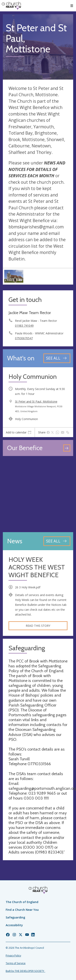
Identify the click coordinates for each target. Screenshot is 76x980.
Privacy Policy (13, 956)
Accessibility (14, 925)
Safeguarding (15, 917)
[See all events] (57, 358)
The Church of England (22, 902)
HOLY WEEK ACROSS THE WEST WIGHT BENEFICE (37, 567)
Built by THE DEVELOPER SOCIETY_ (25, 971)
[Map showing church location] (38, 494)
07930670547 (24, 338)
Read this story (38, 626)
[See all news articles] (57, 541)
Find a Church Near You (22, 910)
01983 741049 (24, 326)
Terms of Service (16, 963)
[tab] (19, 432)
